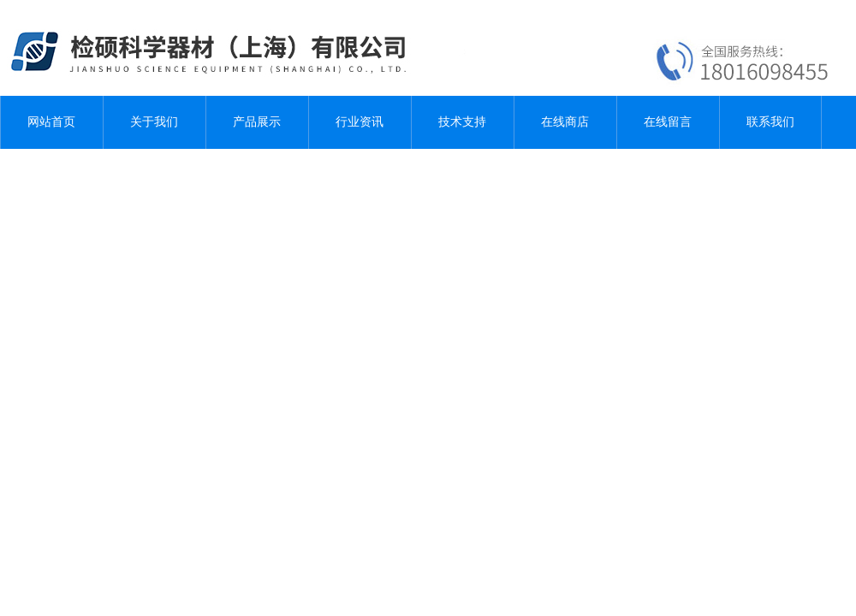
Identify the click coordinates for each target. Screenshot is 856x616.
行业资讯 (360, 122)
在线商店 (565, 122)
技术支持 (462, 122)
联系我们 (770, 122)
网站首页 (51, 122)
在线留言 (668, 122)
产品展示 (257, 122)
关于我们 (154, 122)
